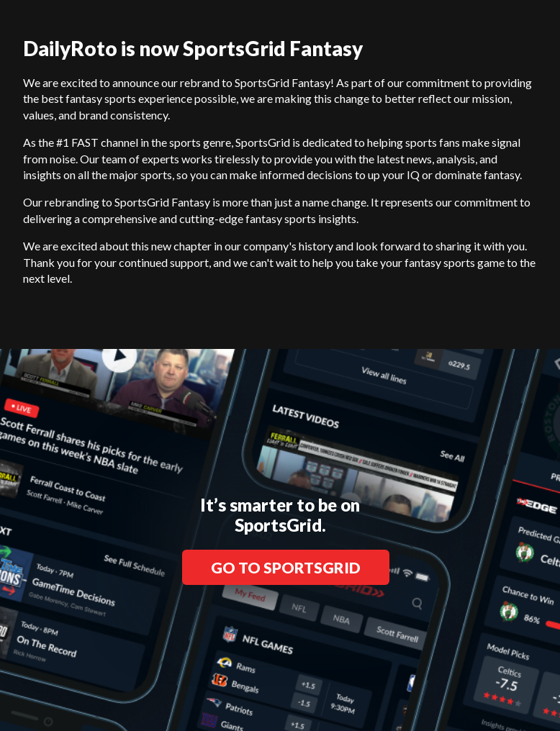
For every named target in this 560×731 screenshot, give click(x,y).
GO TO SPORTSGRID (286, 567)
